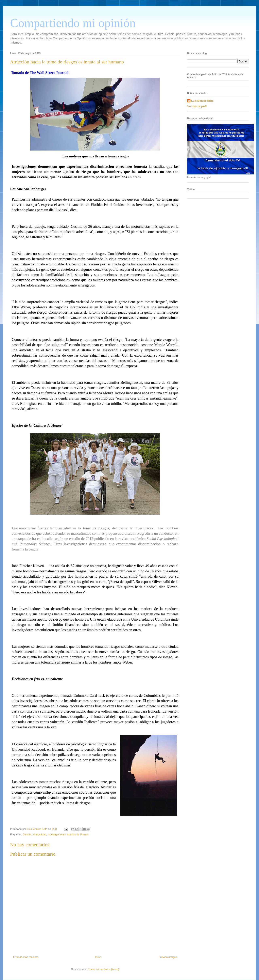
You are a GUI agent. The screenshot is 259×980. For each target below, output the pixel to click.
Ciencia (27, 834)
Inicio (98, 957)
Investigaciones (57, 834)
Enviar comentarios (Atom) (103, 969)
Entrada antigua (168, 957)
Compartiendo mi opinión (73, 23)
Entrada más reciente (26, 957)
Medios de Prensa (78, 834)
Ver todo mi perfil (197, 106)
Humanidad (40, 834)
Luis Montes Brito (37, 829)
